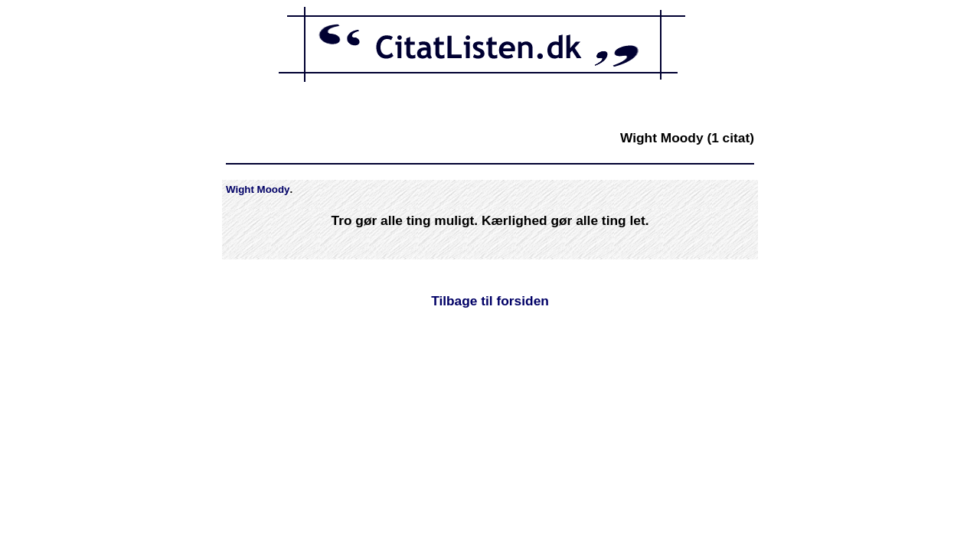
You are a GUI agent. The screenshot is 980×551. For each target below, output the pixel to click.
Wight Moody (258, 189)
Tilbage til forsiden (490, 301)
